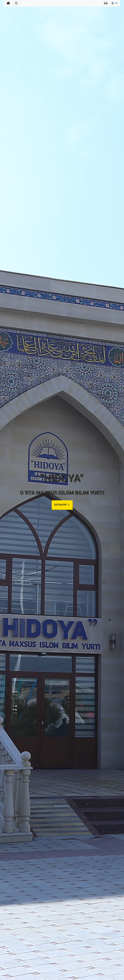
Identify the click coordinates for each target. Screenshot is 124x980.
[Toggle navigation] (16, 3)
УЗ (114, 3)
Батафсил (62, 505)
